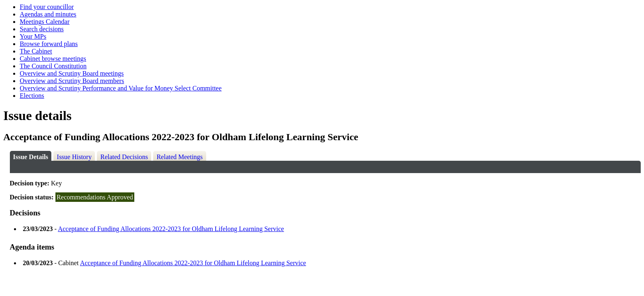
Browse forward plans (49, 44)
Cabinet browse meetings (53, 59)
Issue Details (31, 157)
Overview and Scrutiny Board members (72, 81)
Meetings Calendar (45, 22)
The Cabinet (36, 51)
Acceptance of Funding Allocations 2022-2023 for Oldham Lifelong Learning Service (171, 229)
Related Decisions (124, 157)
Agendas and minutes (48, 14)
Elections (32, 96)
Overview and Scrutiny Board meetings (72, 73)
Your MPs (33, 36)
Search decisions (42, 29)
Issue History (74, 157)
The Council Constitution (53, 66)
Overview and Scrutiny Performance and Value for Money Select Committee (121, 88)
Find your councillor (47, 7)
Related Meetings (179, 157)
